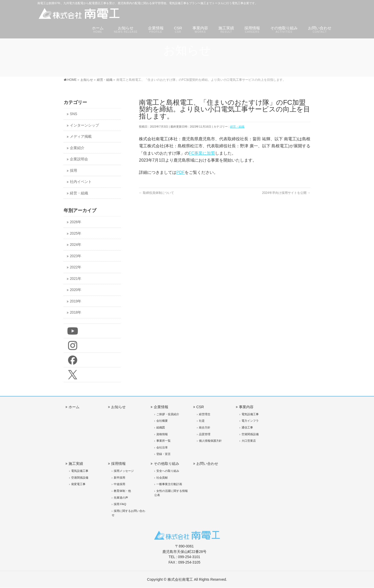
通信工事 (247, 427)
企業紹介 (77, 148)
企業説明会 (79, 159)
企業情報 (161, 407)
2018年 (76, 312)
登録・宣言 (163, 454)
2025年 (76, 233)
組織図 (161, 427)
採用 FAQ (120, 504)
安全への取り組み (168, 471)
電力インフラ (250, 421)
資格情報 (162, 434)
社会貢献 (162, 478)
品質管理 (205, 434)
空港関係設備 (250, 434)
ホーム (74, 407)
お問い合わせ (207, 464)
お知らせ (118, 407)
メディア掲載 (81, 137)
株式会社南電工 (180, 579)
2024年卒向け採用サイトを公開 (286, 193)
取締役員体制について (156, 193)
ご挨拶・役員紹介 (168, 414)
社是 (202, 421)
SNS (74, 114)
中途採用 (119, 484)
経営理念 (205, 414)
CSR (200, 407)
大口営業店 (249, 441)
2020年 (76, 290)
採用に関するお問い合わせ (128, 513)
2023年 (76, 256)
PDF (181, 172)
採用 (74, 171)
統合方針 (205, 427)
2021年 (76, 279)
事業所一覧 (163, 441)
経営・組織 (237, 127)
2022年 (76, 267)
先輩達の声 (121, 498)
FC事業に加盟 (202, 153)
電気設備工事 (250, 414)
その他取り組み (166, 464)
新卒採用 (119, 478)
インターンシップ (84, 125)
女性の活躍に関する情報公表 (171, 493)
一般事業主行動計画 (169, 484)
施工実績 (76, 464)
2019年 (76, 301)
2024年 (76, 245)
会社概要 (162, 421)
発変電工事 (78, 484)
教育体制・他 (122, 491)
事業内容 (246, 407)
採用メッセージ (124, 471)
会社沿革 (162, 447)
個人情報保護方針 (210, 441)
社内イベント (81, 182)
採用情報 (118, 464)
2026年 (76, 222)
